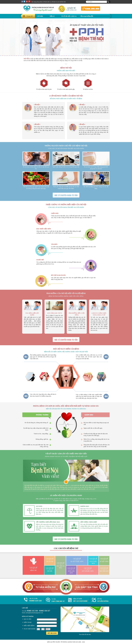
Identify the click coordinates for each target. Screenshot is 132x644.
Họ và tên (28, 619)
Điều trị (52, 16)
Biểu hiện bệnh (29, 626)
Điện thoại (28, 622)
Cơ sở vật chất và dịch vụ (69, 16)
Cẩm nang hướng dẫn (87, 16)
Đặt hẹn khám (52, 633)
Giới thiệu (40, 16)
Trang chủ (30, 16)
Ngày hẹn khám (30, 629)
